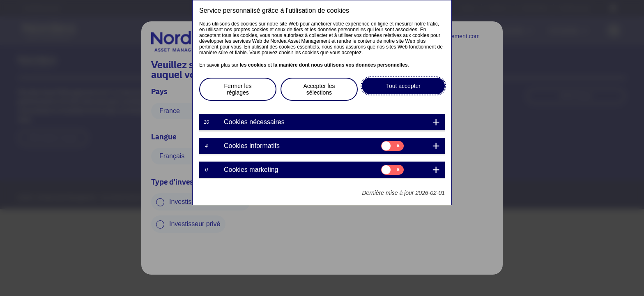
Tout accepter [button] (403, 86)
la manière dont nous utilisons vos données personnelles (340, 65)
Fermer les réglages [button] (238, 89)
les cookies (253, 65)
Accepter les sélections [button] (319, 89)
